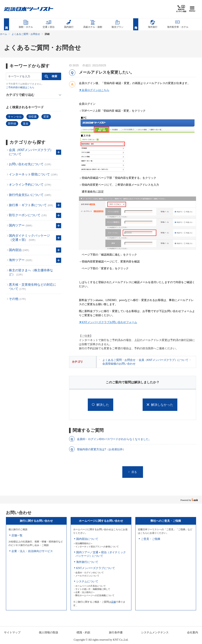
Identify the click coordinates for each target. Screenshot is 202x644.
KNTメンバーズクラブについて (96, 568)
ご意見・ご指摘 (151, 539)
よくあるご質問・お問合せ (26, 34)
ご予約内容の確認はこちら (20, 87)
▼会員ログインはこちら (94, 90)
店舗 (113, 602)
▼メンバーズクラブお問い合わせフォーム (108, 322)
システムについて (87, 581)
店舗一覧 (17, 535)
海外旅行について (87, 562)
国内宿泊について (87, 539)
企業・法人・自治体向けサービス (32, 551)
